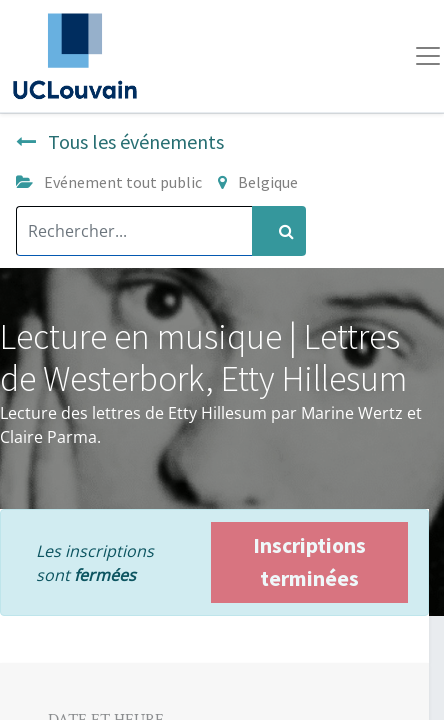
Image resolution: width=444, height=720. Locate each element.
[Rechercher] (279, 231)
